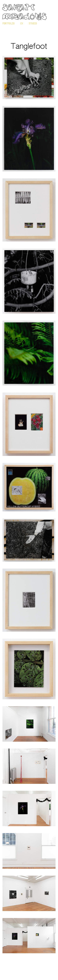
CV (22, 23)
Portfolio (9, 23)
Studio (33, 23)
